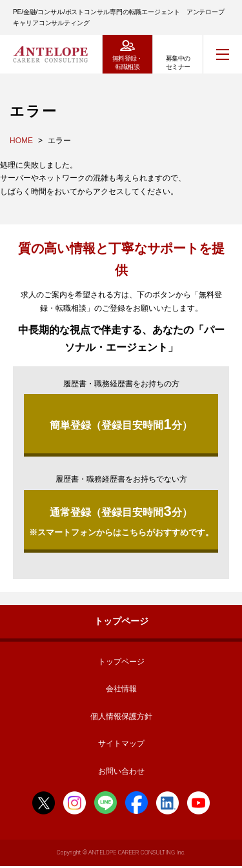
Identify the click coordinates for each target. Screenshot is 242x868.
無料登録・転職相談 (127, 63)
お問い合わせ (121, 771)
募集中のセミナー (178, 63)
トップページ (121, 621)
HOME (21, 141)
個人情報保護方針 (121, 716)
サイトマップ (121, 744)
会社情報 (121, 689)
